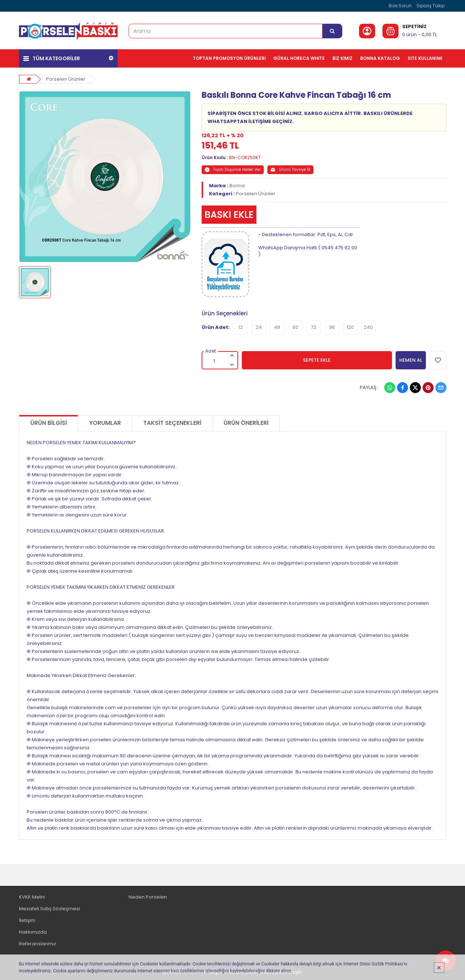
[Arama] (332, 31)
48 (277, 327)
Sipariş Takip (430, 6)
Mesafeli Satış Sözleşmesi (49, 909)
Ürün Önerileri (246, 423)
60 (296, 327)
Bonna (237, 186)
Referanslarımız (38, 944)
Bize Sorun (400, 6)
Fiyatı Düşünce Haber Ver (233, 170)
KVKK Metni (32, 897)
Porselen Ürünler (66, 79)
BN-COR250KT (245, 157)
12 (241, 327)
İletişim (27, 920)
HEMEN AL (411, 360)
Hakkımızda (33, 932)
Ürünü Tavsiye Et (290, 170)
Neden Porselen (148, 897)
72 (314, 327)
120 (350, 327)
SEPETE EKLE (317, 360)
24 (259, 327)
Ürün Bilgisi (49, 423)
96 (332, 327)
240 (368, 327)
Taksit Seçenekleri (172, 423)
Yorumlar (105, 423)
